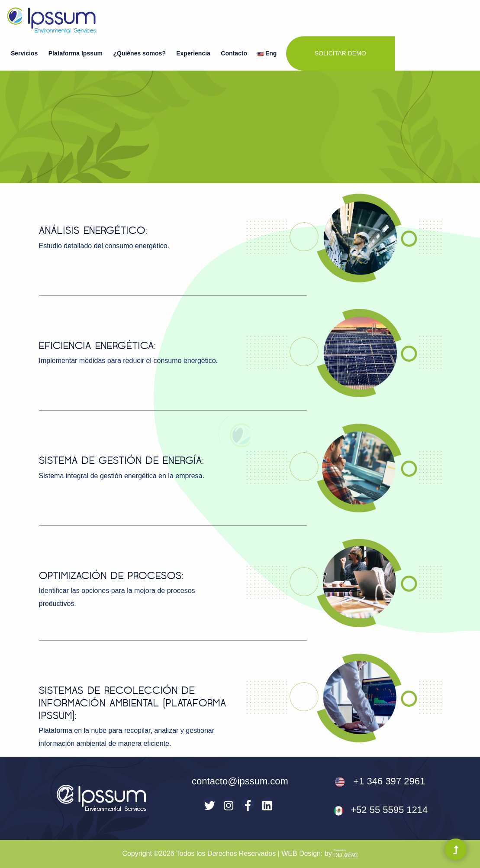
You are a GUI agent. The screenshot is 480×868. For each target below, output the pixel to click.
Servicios (24, 53)
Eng (267, 53)
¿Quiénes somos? (139, 53)
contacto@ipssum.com (240, 781)
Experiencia (193, 53)
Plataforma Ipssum (76, 53)
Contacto (234, 53)
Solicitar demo (340, 53)
